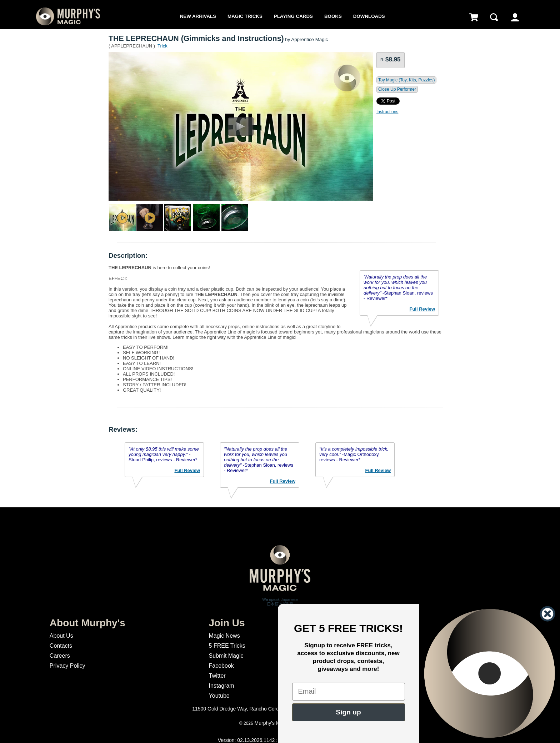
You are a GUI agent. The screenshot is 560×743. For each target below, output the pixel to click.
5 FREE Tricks (227, 646)
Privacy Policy (67, 666)
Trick (162, 46)
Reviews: (123, 429)
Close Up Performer (397, 89)
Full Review (422, 309)
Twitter (217, 676)
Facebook (221, 666)
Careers (60, 656)
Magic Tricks (245, 16)
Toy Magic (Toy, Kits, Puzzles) (406, 80)
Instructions (387, 112)
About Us (61, 636)
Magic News (224, 636)
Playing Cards (293, 16)
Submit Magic (226, 656)
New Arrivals (198, 16)
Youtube (219, 696)
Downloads (369, 16)
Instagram (222, 686)
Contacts (61, 646)
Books (333, 16)
